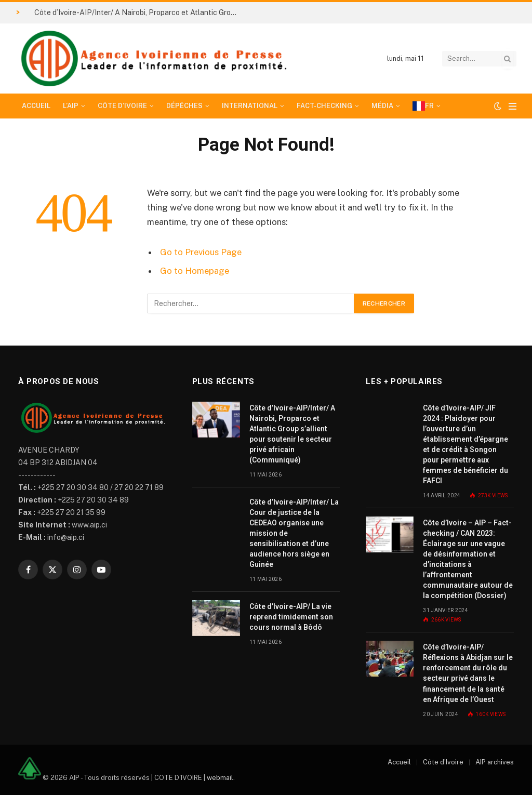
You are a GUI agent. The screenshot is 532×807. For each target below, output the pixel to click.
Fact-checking (324, 106)
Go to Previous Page (201, 252)
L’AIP (71, 106)
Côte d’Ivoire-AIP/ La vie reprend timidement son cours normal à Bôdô (291, 617)
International (250, 106)
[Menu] (513, 106)
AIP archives (495, 762)
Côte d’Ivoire (122, 106)
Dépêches (184, 106)
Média (382, 106)
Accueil (36, 106)
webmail (220, 777)
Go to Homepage (195, 271)
